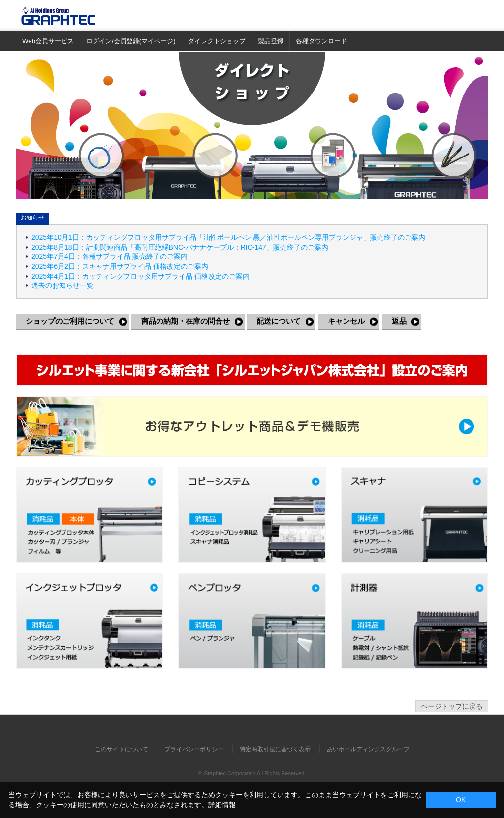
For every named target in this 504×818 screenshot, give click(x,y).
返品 (399, 321)
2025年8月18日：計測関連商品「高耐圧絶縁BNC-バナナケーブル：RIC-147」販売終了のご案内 (180, 247)
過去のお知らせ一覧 (63, 285)
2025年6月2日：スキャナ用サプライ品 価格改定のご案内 (120, 266)
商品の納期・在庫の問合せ (186, 321)
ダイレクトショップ (217, 41)
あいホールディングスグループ (368, 749)
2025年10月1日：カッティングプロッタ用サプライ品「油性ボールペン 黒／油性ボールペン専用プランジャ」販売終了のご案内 (228, 237)
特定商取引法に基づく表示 (275, 749)
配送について (279, 321)
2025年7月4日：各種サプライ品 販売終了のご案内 (110, 256)
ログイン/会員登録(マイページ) (131, 41)
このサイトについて (122, 749)
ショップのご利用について (70, 321)
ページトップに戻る (452, 706)
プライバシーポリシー (194, 749)
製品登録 (271, 41)
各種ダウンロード (321, 41)
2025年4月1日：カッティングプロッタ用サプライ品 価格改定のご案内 (141, 276)
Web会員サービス (48, 41)
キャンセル (346, 321)
